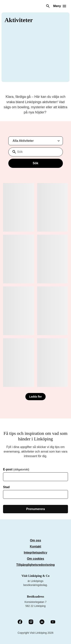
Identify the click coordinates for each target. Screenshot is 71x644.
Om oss (35, 540)
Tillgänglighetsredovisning (35, 565)
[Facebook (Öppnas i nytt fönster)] (20, 622)
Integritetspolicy (36, 553)
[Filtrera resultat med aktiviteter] (36, 141)
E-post (16, 469)
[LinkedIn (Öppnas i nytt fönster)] (42, 622)
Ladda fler (35, 397)
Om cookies (35, 559)
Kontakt (36, 546)
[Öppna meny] (60, 6)
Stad (6, 487)
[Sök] (48, 6)
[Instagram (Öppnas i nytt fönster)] (31, 622)
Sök (35, 163)
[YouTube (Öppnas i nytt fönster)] (53, 622)
